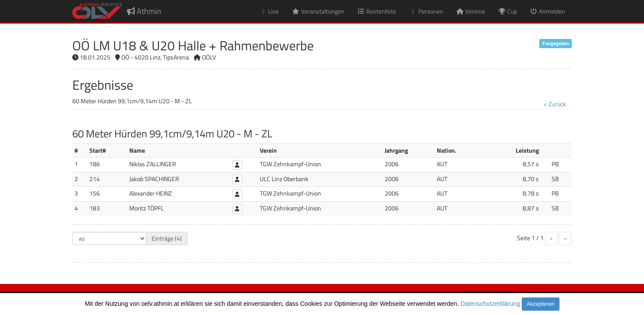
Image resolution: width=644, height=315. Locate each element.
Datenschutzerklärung (490, 304)
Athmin (144, 11)
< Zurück (555, 104)
